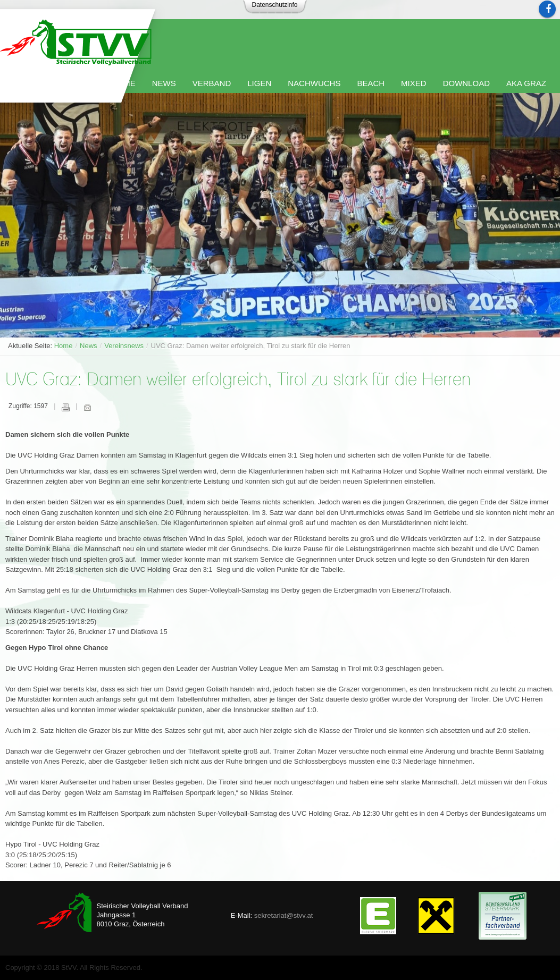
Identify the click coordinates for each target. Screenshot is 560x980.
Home (64, 346)
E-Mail (87, 407)
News (89, 346)
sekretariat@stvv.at (284, 915)
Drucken (65, 407)
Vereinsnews (124, 346)
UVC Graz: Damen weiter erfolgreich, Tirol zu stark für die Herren (238, 380)
